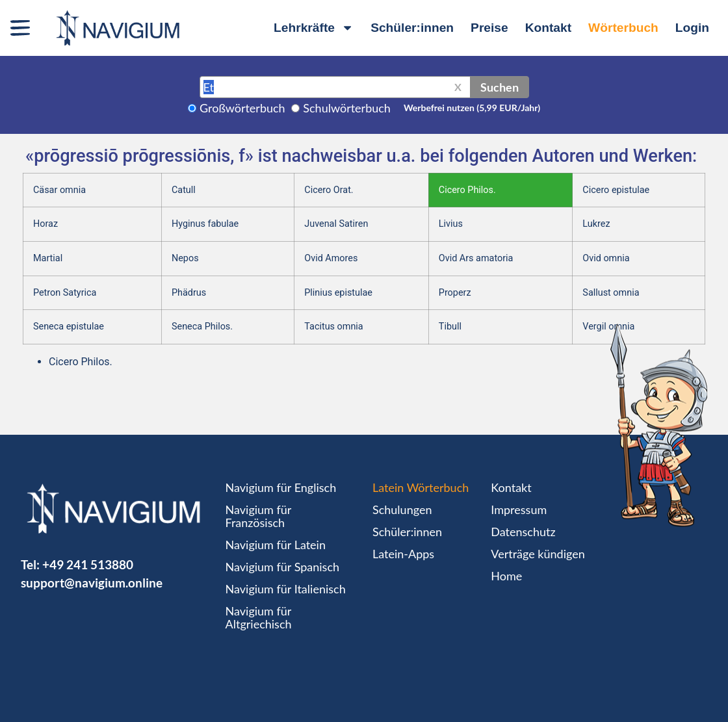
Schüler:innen (412, 28)
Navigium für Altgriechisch (259, 617)
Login (692, 28)
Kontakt (548, 28)
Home (506, 576)
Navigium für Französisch (259, 516)
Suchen (500, 87)
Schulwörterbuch (347, 108)
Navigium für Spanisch (283, 567)
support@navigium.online (92, 583)
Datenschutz (523, 532)
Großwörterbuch (242, 108)
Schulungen (402, 509)
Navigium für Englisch (281, 487)
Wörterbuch (623, 28)
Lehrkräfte (314, 28)
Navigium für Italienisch (286, 589)
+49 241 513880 (88, 564)
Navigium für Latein (276, 545)
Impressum (519, 509)
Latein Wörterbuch (421, 487)
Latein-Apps (403, 554)
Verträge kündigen (538, 554)
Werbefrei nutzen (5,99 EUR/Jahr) (472, 108)
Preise (489, 28)
